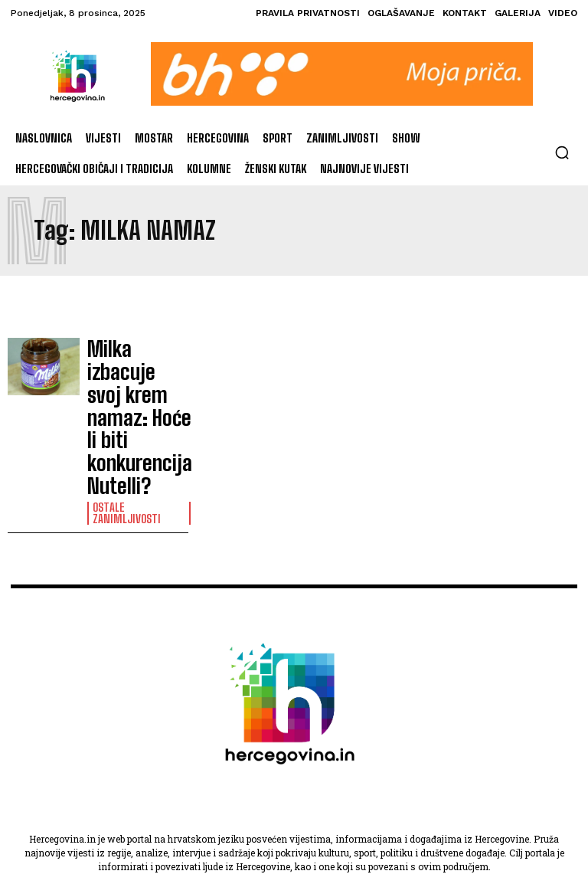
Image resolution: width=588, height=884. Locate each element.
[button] (562, 152)
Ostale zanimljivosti (123, 406)
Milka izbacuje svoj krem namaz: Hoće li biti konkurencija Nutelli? (137, 365)
